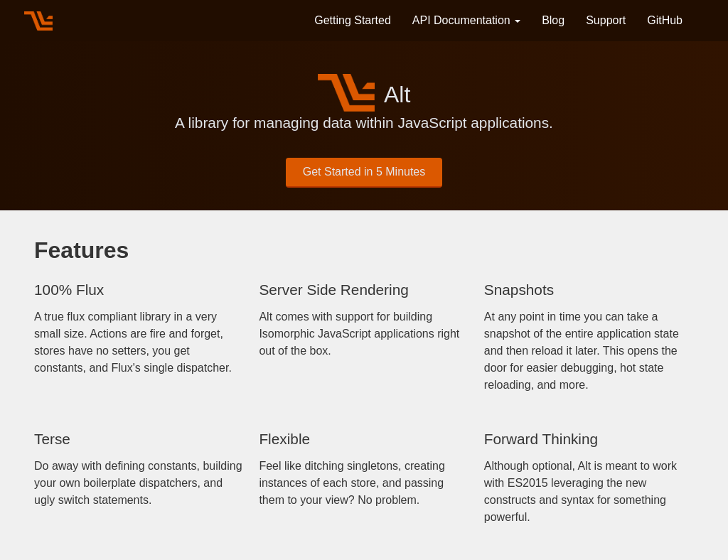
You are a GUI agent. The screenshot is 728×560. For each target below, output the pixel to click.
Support (606, 20)
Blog (553, 20)
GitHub (665, 20)
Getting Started (353, 20)
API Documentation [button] (466, 20)
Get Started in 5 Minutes (364, 172)
